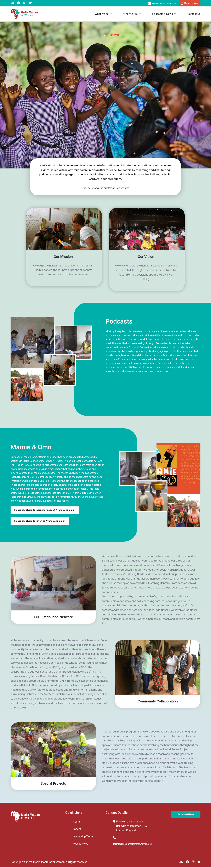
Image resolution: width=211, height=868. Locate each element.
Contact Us (194, 15)
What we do (102, 15)
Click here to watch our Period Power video (106, 188)
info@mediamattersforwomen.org (155, 4)
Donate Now (183, 815)
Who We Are (130, 15)
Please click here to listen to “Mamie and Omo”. (41, 521)
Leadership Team (83, 836)
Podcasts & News (163, 15)
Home (102, 35)
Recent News (80, 844)
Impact (77, 829)
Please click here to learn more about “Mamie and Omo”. (47, 510)
